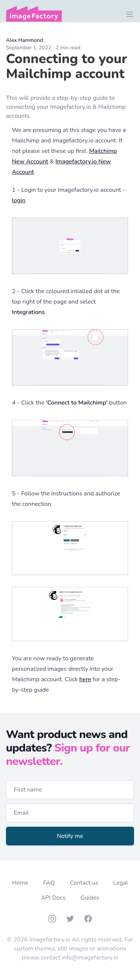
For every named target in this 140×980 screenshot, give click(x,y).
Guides (90, 898)
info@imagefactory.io (90, 958)
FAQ (49, 883)
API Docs (53, 898)
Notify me (70, 836)
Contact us (84, 883)
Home (20, 883)
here (85, 679)
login (19, 200)
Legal (121, 883)
